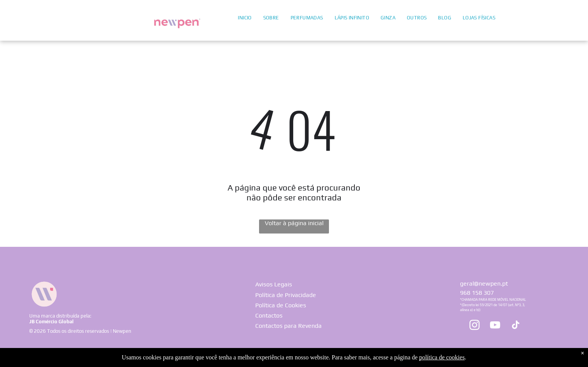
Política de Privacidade (286, 295)
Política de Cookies (281, 305)
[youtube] (495, 326)
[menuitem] (245, 17)
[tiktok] (515, 326)
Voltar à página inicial (294, 223)
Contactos (269, 315)
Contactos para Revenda (288, 326)
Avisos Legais (274, 284)
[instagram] (474, 326)
